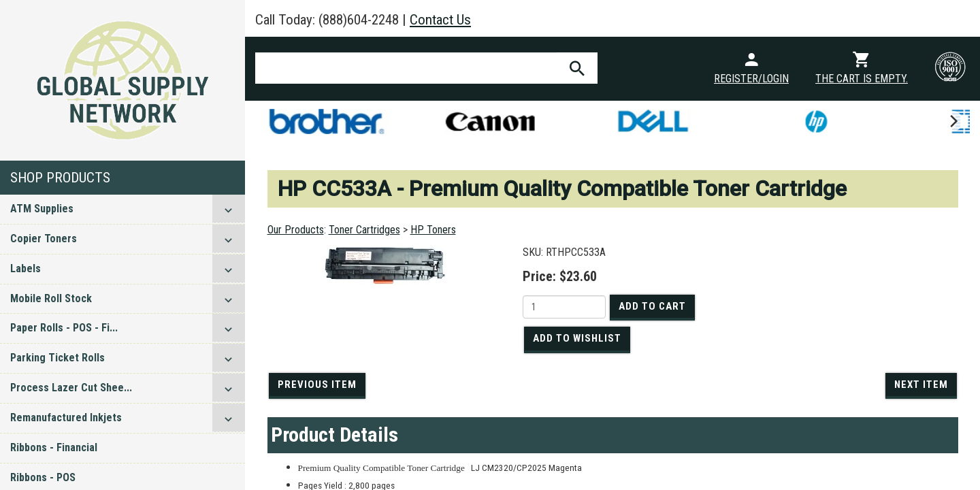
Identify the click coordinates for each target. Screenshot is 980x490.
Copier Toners (44, 239)
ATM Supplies (42, 209)
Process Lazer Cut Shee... (71, 388)
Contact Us (440, 20)
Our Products (296, 230)
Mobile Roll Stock (51, 298)
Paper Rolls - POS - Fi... (64, 328)
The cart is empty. (862, 79)
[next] (953, 121)
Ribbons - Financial (54, 447)
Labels (26, 268)
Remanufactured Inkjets (66, 418)
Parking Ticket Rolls (58, 358)
